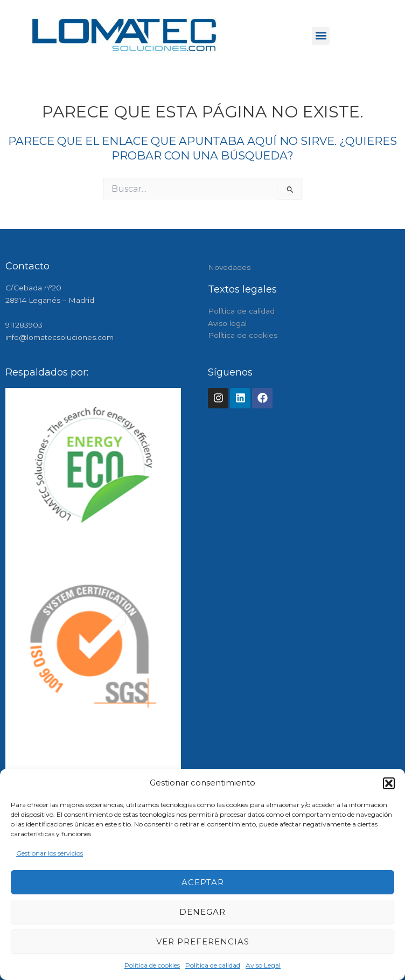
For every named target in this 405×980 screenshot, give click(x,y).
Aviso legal (227, 323)
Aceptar (203, 882)
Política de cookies (152, 965)
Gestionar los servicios (50, 853)
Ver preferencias (203, 941)
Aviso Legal (263, 965)
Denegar (202, 912)
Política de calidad (213, 965)
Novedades (229, 267)
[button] (389, 783)
